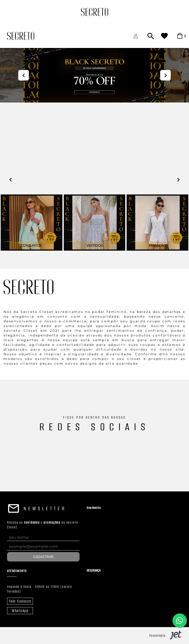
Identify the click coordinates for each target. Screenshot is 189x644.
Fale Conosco (20, 601)
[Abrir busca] (151, 36)
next (166, 75)
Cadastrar (43, 557)
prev (24, 75)
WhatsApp (20, 611)
